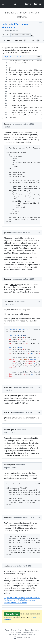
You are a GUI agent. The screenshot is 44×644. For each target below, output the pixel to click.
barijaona (8, 412)
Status (27, 630)
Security (20, 630)
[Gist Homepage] (15, 4)
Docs (12, 632)
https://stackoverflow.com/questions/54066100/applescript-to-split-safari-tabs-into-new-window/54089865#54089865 (22, 600)
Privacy (14, 630)
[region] (22, 89)
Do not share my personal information (22, 634)
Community (35, 630)
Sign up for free (12, 614)
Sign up (38, 4)
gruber (5, 24)
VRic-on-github (10, 301)
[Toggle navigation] (3, 4)
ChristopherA (10, 465)
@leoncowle (9, 238)
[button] (32, 35)
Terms (7, 630)
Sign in (28, 4)
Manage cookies (28, 632)
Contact (18, 632)
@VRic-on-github (16, 396)
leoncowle (8, 124)
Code (6, 40)
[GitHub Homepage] (15, 638)
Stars (34, 40)
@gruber (13, 284)
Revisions (19, 40)
